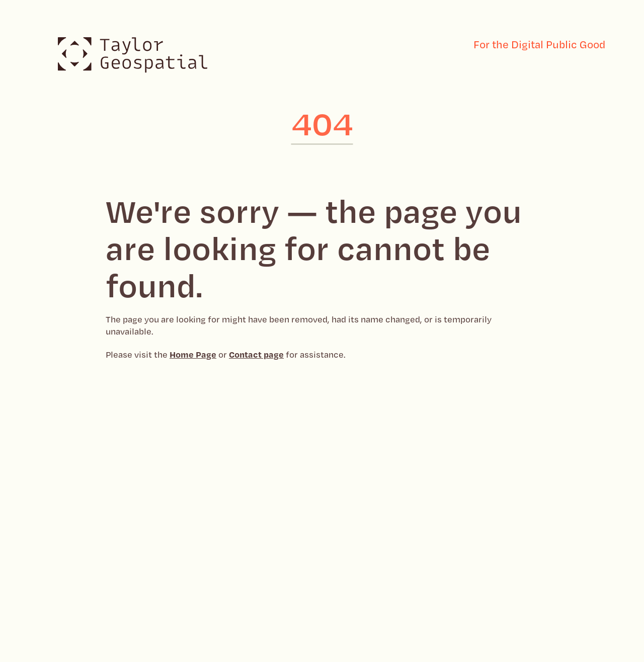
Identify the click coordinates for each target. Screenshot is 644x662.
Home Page (193, 354)
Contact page (256, 354)
